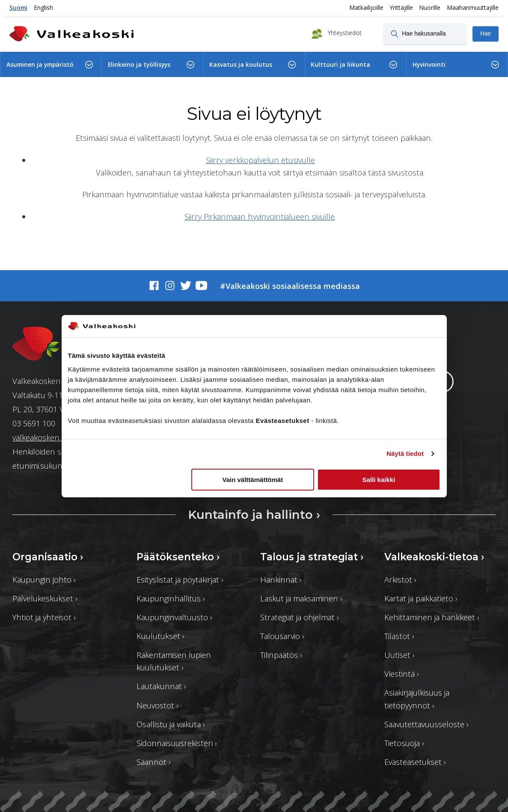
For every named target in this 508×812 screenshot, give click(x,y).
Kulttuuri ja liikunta (340, 64)
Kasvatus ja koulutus (241, 64)
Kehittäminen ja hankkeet (432, 617)
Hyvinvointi (429, 64)
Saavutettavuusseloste (426, 724)
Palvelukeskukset (45, 598)
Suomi (18, 7)
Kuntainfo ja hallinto (254, 515)
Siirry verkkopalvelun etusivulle (260, 160)
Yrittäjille (401, 7)
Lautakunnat (161, 686)
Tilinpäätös (281, 655)
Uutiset (400, 655)
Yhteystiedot (344, 33)
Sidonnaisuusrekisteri (177, 743)
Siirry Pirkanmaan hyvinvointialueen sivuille (260, 216)
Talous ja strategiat (312, 557)
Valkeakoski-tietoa (434, 557)
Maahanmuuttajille (473, 7)
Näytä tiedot (405, 454)
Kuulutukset (160, 636)
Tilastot (399, 636)
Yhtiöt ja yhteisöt (44, 617)
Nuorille (430, 7)
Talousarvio (282, 636)
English (43, 7)
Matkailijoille (366, 7)
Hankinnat (281, 579)
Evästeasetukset (415, 762)
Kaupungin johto (44, 579)
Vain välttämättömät (253, 480)
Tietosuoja (404, 743)
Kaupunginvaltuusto (174, 617)
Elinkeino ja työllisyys (139, 64)
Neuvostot (157, 705)
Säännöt (154, 762)
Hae (486, 34)
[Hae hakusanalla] (425, 34)
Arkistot (400, 579)
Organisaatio (48, 557)
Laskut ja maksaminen (301, 598)
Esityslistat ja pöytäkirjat (180, 579)
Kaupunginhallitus (171, 598)
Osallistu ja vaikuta (171, 724)
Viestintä (402, 674)
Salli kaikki (379, 480)
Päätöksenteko (178, 557)
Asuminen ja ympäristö (40, 64)
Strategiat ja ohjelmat (300, 617)
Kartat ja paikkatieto (421, 598)
